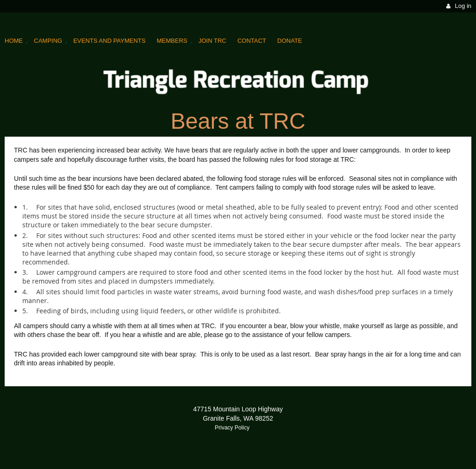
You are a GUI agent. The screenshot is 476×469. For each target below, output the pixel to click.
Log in (463, 6)
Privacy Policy (232, 428)
